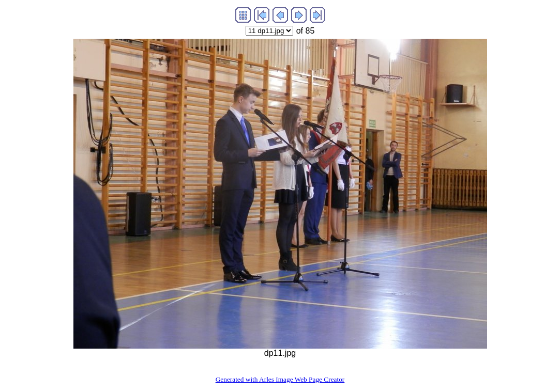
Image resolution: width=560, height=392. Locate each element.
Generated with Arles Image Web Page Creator (280, 379)
